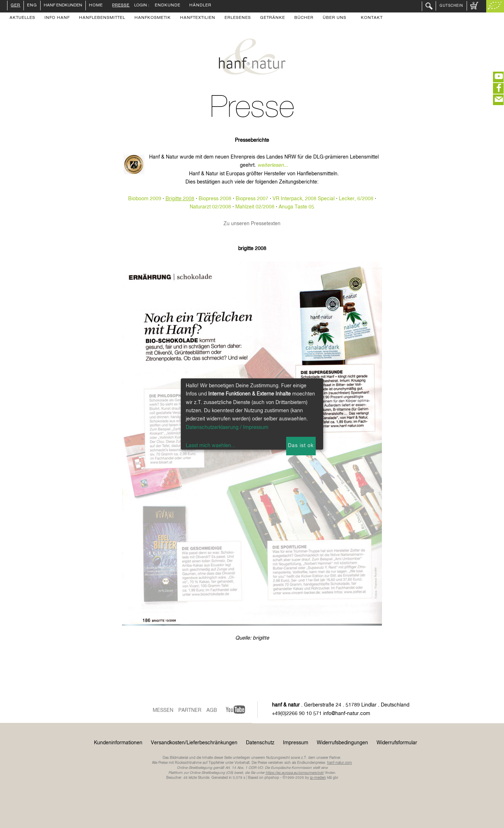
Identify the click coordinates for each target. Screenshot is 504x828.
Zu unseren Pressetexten (252, 224)
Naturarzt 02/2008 (210, 207)
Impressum (296, 743)
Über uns (335, 18)
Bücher (304, 18)
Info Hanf (57, 18)
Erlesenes (238, 18)
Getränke (273, 18)
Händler (200, 6)
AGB (212, 710)
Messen (163, 710)
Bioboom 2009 (145, 199)
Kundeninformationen (118, 743)
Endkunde (168, 6)
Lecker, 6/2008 (356, 199)
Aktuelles (22, 18)
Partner (190, 710)
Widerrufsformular (397, 743)
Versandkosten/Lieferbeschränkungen (194, 743)
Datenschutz (260, 743)
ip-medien (318, 778)
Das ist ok (301, 446)
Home (96, 6)
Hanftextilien (198, 18)
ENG (32, 6)
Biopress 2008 (215, 199)
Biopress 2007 (252, 199)
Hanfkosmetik (153, 18)
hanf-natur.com (340, 763)
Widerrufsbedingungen (342, 743)
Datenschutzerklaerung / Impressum (227, 428)
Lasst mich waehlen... (211, 446)
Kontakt (372, 18)
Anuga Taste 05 (296, 207)
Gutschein (451, 6)
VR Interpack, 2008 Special (304, 199)
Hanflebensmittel (102, 18)
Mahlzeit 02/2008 (255, 207)
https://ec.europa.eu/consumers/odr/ (295, 773)
